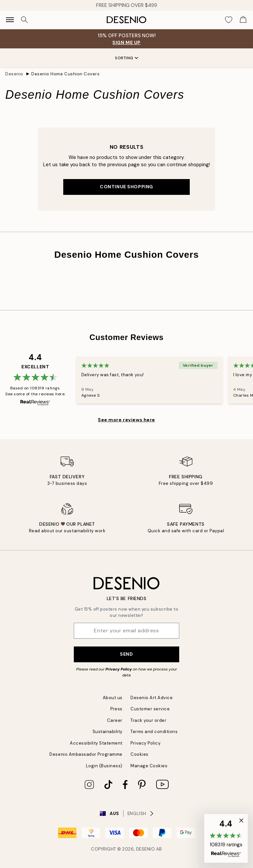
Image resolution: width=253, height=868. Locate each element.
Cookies (140, 754)
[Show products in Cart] (243, 20)
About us (113, 698)
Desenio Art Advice (152, 698)
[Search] (24, 20)
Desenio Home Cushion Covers (65, 74)
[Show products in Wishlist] (229, 20)
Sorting (126, 58)
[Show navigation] (10, 20)
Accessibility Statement (96, 743)
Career (115, 720)
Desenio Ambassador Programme (86, 754)
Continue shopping (126, 187)
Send (126, 654)
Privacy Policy (119, 669)
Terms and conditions (154, 732)
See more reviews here (126, 420)
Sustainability (108, 732)
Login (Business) (104, 766)
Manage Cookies (149, 766)
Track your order (148, 720)
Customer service (150, 709)
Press (116, 709)
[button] (226, 838)
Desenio (14, 74)
